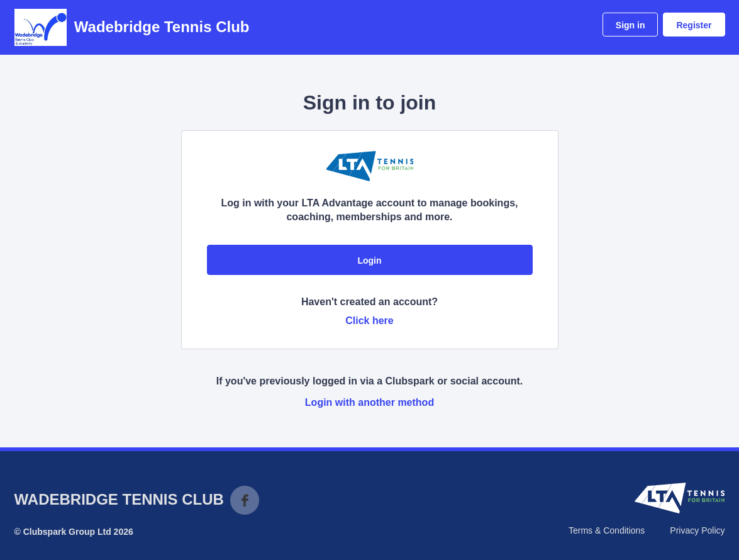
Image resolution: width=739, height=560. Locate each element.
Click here (369, 321)
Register (694, 25)
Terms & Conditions (607, 530)
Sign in (631, 25)
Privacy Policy (697, 530)
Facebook (245, 500)
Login (369, 260)
